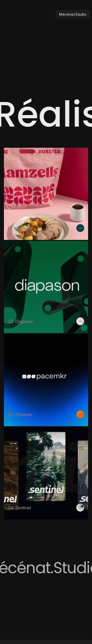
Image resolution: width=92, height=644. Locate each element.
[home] (70, 14)
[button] (12, 14)
